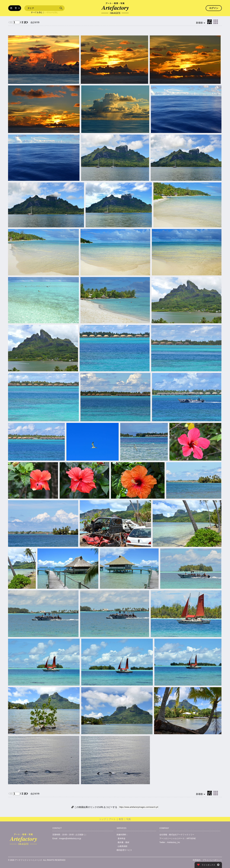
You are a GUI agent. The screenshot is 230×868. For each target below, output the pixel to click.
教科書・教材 (123, 842)
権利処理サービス (124, 850)
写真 (129, 819)
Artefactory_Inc (174, 842)
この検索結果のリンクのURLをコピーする (94, 807)
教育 (121, 819)
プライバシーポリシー (212, 860)
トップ (103, 819)
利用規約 (197, 860)
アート (112, 819)
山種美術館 (122, 846)
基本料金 (122, 839)
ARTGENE (191, 839)
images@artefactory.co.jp (70, 839)
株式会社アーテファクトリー (182, 835)
